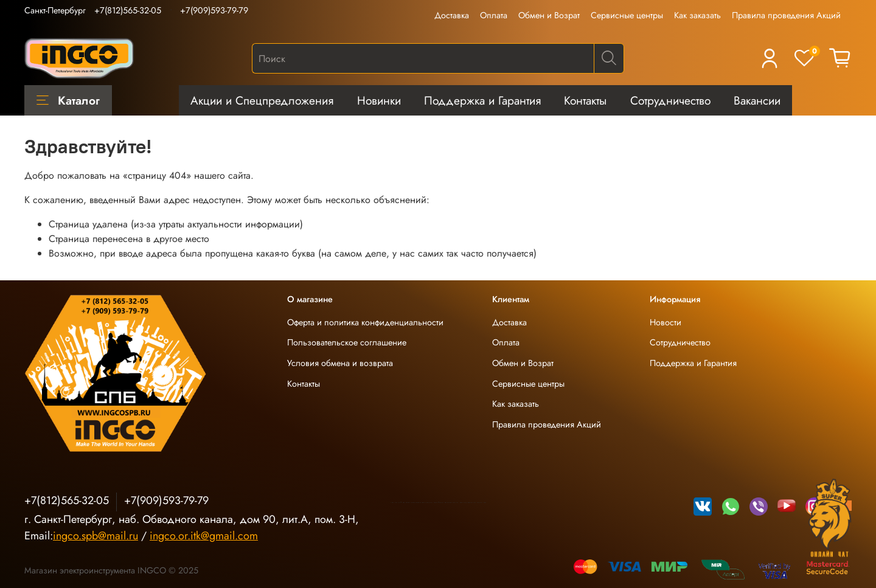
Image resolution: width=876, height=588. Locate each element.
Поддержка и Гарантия (482, 100)
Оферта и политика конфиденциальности (365, 322)
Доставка (452, 15)
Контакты (585, 100)
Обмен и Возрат (549, 15)
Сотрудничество (670, 100)
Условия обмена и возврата (340, 363)
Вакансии (757, 100)
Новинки (379, 100)
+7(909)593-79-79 (214, 10)
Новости (666, 322)
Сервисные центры (627, 15)
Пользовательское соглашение (347, 342)
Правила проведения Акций (786, 15)
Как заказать (697, 15)
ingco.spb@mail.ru (96, 536)
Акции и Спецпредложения (262, 100)
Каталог (68, 100)
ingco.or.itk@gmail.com (204, 536)
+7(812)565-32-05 (128, 10)
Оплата (494, 15)
